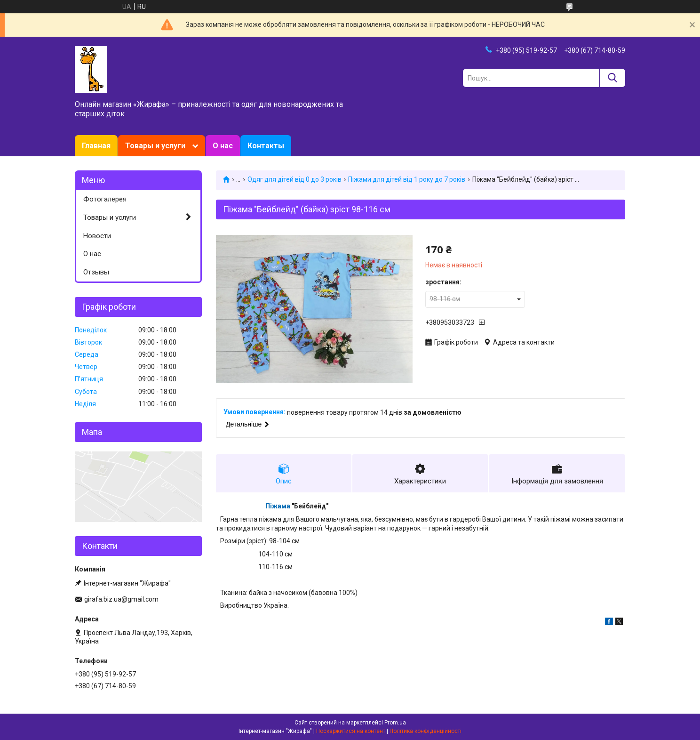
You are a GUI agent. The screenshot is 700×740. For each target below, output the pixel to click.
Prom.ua (395, 723)
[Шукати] (612, 78)
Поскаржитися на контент (351, 731)
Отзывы (96, 272)
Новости (97, 236)
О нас (223, 146)
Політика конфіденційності (426, 731)
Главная (96, 146)
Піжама (278, 506)
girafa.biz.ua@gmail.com (121, 599)
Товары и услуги (155, 146)
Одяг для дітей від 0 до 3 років (294, 179)
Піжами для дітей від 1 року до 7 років (407, 179)
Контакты (266, 146)
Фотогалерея (105, 199)
